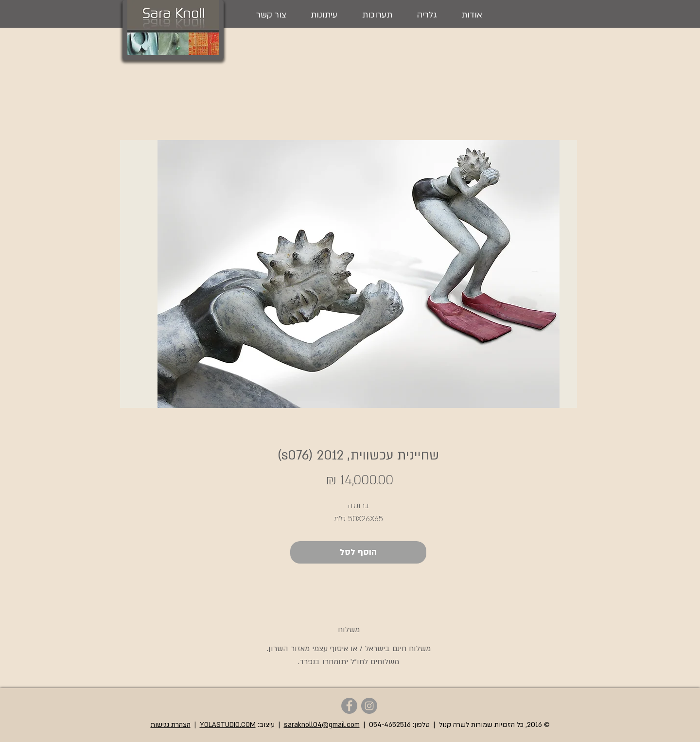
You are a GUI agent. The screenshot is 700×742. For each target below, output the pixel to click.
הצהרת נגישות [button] (171, 725)
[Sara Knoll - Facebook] (349, 706)
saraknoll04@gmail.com (322, 725)
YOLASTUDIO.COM (228, 725)
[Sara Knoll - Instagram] (369, 706)
